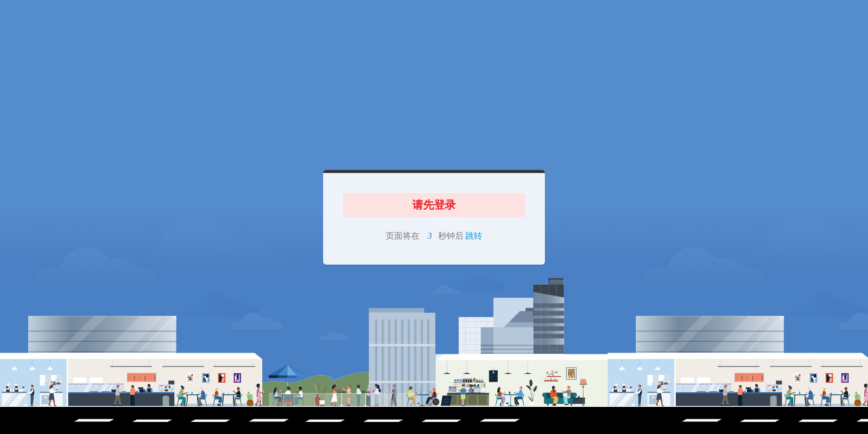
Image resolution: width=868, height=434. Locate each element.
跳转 (473, 236)
